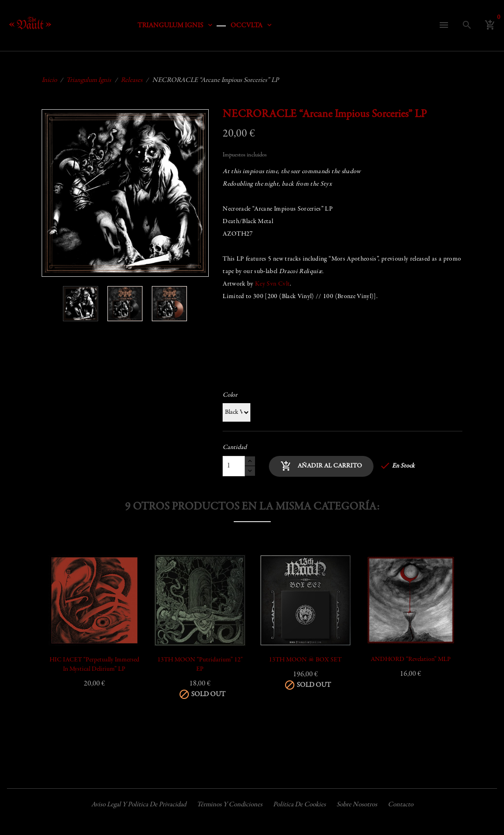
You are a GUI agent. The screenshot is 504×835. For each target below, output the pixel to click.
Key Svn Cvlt (272, 284)
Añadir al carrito (321, 466)
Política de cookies (299, 805)
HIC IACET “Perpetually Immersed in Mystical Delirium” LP (94, 665)
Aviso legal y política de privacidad (139, 805)
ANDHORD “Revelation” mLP (411, 660)
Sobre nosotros (357, 805)
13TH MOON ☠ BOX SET (305, 660)
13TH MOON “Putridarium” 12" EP (200, 665)
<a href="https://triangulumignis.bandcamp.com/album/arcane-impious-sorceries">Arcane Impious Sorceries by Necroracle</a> (342, 343)
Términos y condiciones (230, 805)
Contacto (401, 805)
